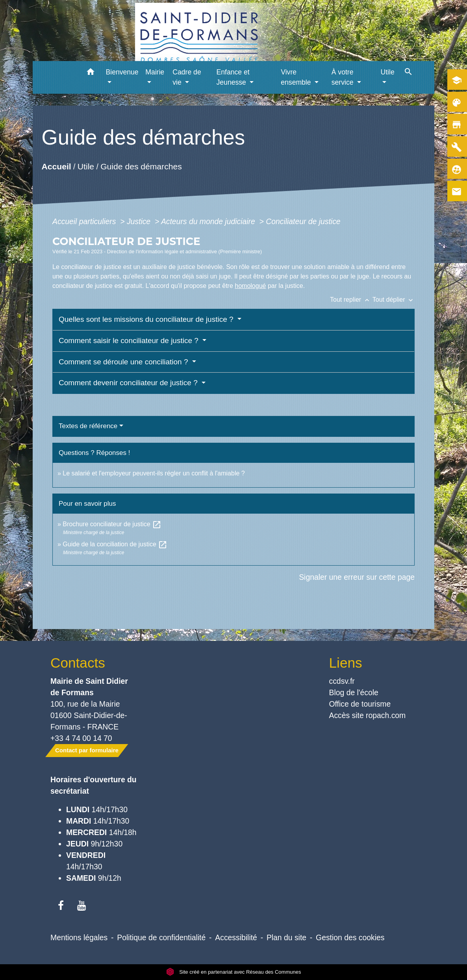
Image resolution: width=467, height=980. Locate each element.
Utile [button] (387, 72)
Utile (86, 166)
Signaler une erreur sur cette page (357, 577)
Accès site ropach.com (368, 715)
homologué (250, 286)
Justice (140, 221)
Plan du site (286, 937)
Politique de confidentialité (161, 937)
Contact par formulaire (87, 750)
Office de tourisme (360, 704)
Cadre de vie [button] (187, 77)
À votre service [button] (344, 77)
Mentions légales (79, 937)
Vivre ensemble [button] (297, 77)
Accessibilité (236, 937)
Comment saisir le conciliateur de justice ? (130, 341)
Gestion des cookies (350, 937)
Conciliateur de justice (303, 221)
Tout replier (351, 300)
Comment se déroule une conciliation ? (124, 362)
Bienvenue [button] (122, 72)
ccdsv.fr (342, 681)
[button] (91, 73)
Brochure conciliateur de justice (112, 524)
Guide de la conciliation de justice (115, 544)
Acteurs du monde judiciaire (209, 221)
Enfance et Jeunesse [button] (233, 77)
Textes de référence (88, 426)
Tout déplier (394, 300)
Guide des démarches (141, 166)
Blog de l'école (354, 692)
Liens (346, 663)
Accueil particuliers (85, 221)
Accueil (57, 166)
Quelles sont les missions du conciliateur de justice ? (147, 319)
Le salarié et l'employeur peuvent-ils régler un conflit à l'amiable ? (154, 473)
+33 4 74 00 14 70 (81, 738)
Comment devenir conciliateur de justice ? (129, 383)
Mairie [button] (155, 72)
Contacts (78, 663)
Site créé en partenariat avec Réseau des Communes (234, 972)
